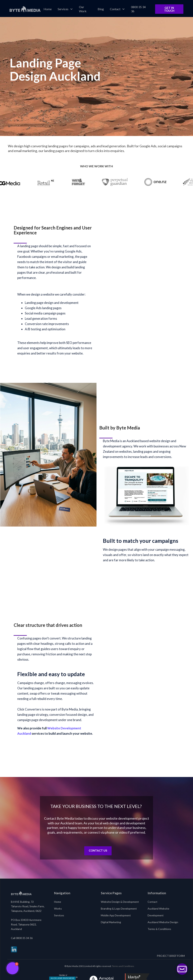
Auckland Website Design (163, 922)
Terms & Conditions (159, 929)
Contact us (98, 850)
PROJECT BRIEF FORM (171, 956)
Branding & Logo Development (119, 909)
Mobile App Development (116, 915)
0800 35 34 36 (138, 9)
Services (59, 915)
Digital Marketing (111, 922)
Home (48, 9)
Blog (101, 9)
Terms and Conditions (123, 966)
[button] (65, 9)
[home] (25, 9)
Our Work (83, 9)
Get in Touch (169, 9)
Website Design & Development (120, 902)
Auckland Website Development (158, 912)
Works (58, 909)
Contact (152, 902)
